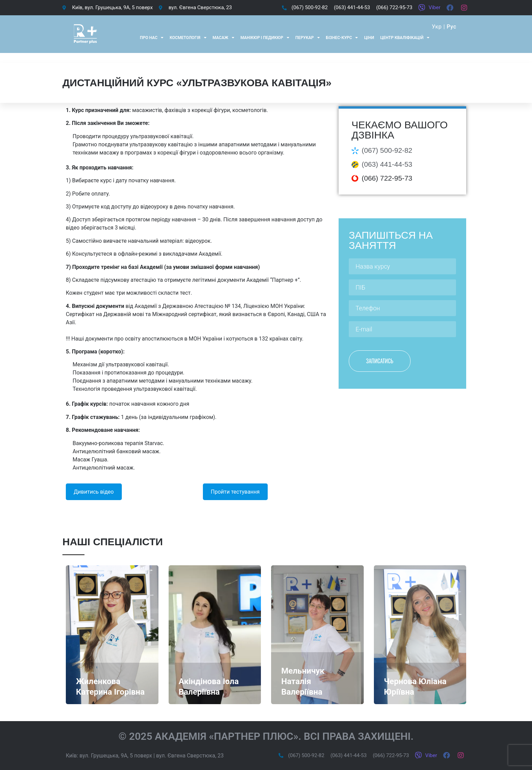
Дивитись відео (94, 492)
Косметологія (188, 38)
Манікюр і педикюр (265, 38)
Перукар (308, 38)
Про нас (152, 38)
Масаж (224, 38)
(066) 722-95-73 (387, 178)
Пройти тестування (235, 492)
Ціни (369, 38)
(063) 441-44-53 (387, 164)
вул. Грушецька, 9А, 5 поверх (116, 756)
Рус (451, 27)
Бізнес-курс (342, 38)
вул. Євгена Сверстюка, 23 (190, 756)
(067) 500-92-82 (387, 150)
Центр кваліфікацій (405, 38)
